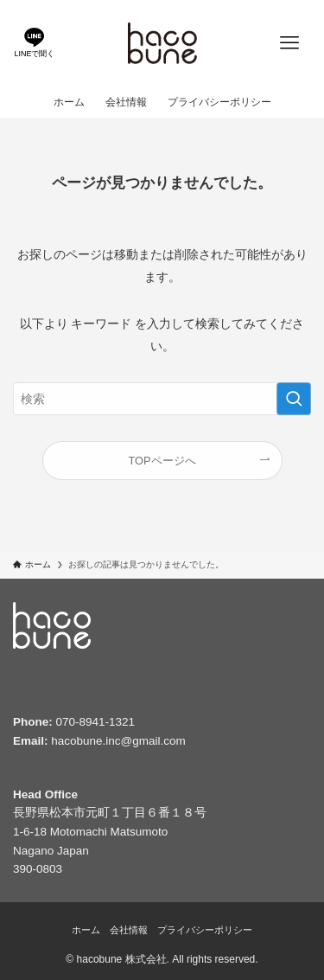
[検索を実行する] (294, 399)
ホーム (86, 930)
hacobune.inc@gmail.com (118, 741)
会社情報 (129, 930)
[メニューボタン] (289, 43)
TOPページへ (162, 461)
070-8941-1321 (96, 722)
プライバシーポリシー (205, 930)
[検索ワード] (162, 399)
